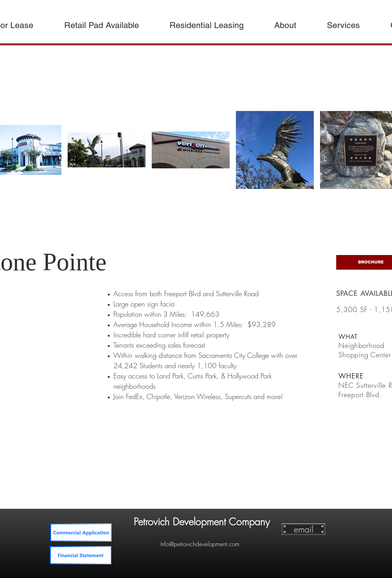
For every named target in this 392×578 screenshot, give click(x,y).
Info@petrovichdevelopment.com (200, 544)
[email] (304, 529)
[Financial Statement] (81, 555)
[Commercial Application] (81, 532)
